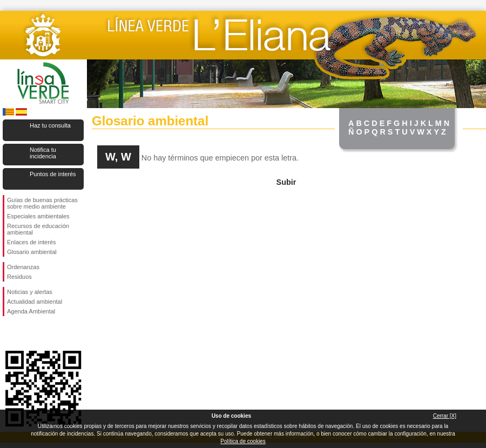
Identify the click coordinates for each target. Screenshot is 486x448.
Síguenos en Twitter (27, 333)
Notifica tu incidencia (43, 153)
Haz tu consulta (50, 125)
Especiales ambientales (38, 216)
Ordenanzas (23, 267)
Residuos (19, 277)
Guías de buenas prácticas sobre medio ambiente (42, 203)
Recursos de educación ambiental (38, 229)
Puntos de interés (53, 174)
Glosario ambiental (32, 252)
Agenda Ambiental (31, 311)
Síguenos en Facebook (9, 333)
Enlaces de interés (32, 242)
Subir (286, 182)
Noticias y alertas (30, 292)
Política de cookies (243, 441)
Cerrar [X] (445, 416)
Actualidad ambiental (35, 302)
